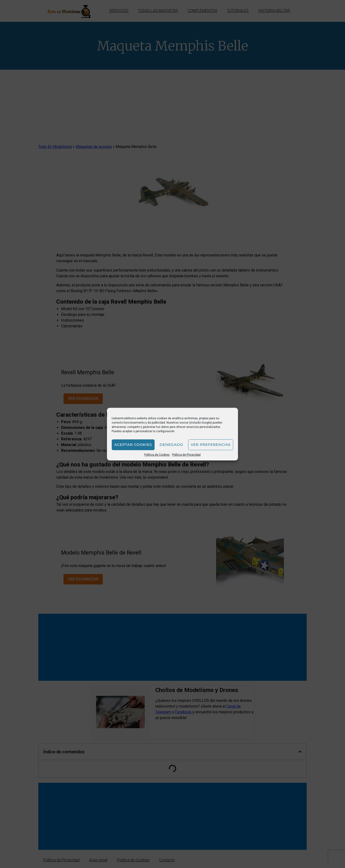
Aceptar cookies (133, 445)
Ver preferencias (211, 445)
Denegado (171, 445)
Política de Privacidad (186, 455)
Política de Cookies (157, 455)
